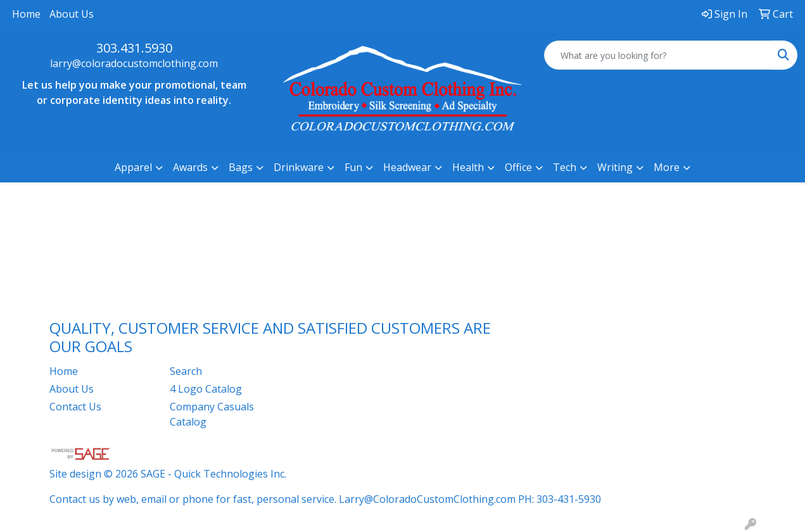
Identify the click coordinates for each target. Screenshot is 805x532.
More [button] (667, 167)
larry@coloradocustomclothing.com (134, 63)
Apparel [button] (133, 167)
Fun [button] (353, 167)
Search (186, 371)
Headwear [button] (407, 167)
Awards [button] (190, 167)
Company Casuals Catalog (212, 414)
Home (26, 14)
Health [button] (468, 167)
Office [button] (518, 167)
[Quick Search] (657, 55)
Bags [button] (241, 167)
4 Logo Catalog (206, 389)
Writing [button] (615, 167)
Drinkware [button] (299, 167)
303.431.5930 (134, 48)
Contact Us (75, 407)
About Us (72, 14)
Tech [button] (565, 167)
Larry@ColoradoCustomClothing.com (427, 499)
